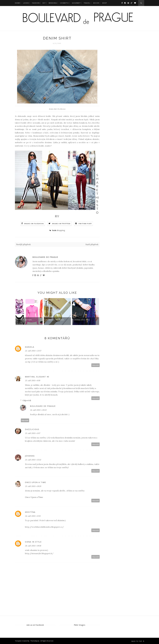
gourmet (76, 3)
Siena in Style (33, 542)
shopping (61, 230)
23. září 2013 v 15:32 (33, 460)
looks (26, 3)
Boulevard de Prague (45, 257)
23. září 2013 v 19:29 (33, 486)
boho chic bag (82, 320)
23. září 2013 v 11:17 (33, 433)
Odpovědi (27, 400)
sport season (25, 320)
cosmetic (64, 3)
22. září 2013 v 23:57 (33, 351)
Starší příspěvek (92, 244)
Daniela (30, 347)
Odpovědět (96, 365)
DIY (44, 3)
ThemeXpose (35, 641)
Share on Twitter (61, 224)
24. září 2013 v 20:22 (38, 410)
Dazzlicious (32, 429)
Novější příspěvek (23, 244)
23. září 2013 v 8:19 (33, 380)
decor (96, 3)
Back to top (138, 641)
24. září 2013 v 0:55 (33, 516)
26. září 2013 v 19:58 (33, 546)
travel (87, 3)
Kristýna (30, 512)
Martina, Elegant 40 (37, 377)
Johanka (30, 456)
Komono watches (55, 320)
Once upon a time (35, 482)
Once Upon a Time (34, 497)
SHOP (105, 3)
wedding (53, 3)
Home (18, 3)
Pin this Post (85, 224)
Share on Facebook (34, 224)
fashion (36, 3)
